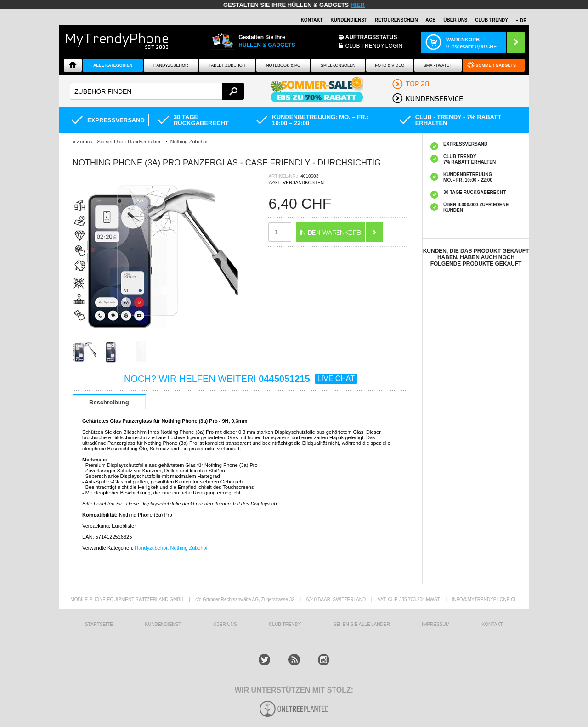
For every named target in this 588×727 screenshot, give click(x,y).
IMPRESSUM (436, 624)
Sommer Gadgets (496, 65)
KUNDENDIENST (163, 624)
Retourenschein (396, 20)
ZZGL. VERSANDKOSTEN (296, 183)
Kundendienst (349, 20)
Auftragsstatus (371, 37)
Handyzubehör (171, 65)
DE (523, 20)
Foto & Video (390, 65)
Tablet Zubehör (227, 65)
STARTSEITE (99, 624)
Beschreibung (109, 402)
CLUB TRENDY (492, 20)
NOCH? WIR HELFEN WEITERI (240, 379)
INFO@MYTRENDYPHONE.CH (485, 599)
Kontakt (312, 20)
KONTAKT (492, 624)
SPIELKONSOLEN (338, 65)
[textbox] (157, 91)
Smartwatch (438, 65)
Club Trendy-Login (374, 46)
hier (358, 5)
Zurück (85, 142)
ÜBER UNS (455, 20)
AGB (430, 20)
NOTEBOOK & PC (283, 65)
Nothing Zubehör (189, 548)
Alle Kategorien (113, 65)
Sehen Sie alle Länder (361, 624)
